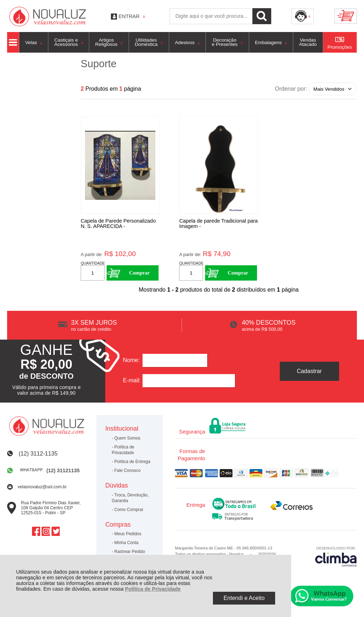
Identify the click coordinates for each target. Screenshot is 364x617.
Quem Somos (127, 440)
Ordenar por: (291, 89)
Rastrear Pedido (130, 553)
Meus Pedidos (128, 536)
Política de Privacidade (153, 589)
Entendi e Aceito (244, 598)
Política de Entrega (132, 463)
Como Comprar (129, 511)
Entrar (129, 16)
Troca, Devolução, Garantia (130, 499)
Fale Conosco (128, 472)
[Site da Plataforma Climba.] (336, 558)
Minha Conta (127, 544)
